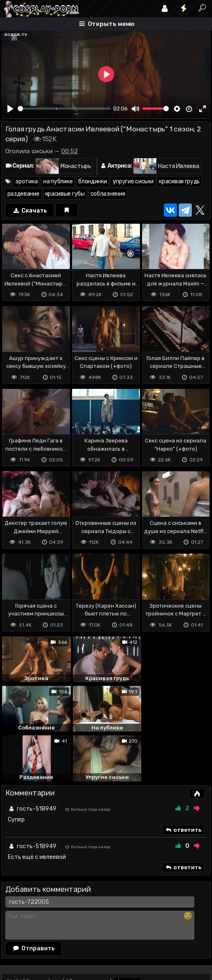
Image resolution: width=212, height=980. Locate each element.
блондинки (92, 181)
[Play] (10, 109)
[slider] (64, 109)
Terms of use (44, 932)
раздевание (23, 194)
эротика (26, 181)
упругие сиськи (133, 181)
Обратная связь (87, 932)
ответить (183, 780)
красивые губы (65, 194)
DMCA (14, 932)
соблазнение (108, 194)
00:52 (70, 151)
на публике (58, 181)
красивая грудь (179, 181)
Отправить (34, 898)
